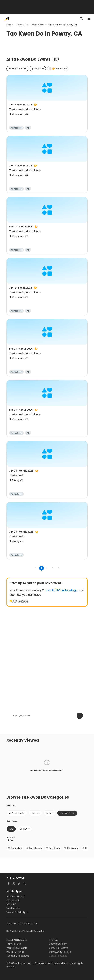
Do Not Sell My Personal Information (26, 931)
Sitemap (54, 940)
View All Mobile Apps (17, 912)
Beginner (25, 829)
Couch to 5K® (14, 900)
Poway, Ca (22, 25)
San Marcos (34, 848)
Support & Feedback (18, 956)
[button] (38, 69)
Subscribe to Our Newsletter (22, 924)
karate (50, 813)
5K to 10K (11, 904)
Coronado (71, 848)
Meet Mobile (13, 908)
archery (35, 813)
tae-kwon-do (67, 813)
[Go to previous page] (35, 568)
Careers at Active (58, 948)
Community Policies (60, 952)
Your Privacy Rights (17, 948)
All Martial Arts (17, 813)
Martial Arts (38, 25)
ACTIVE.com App (15, 896)
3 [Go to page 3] (53, 568)
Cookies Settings (58, 956)
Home (10, 25)
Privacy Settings (15, 952)
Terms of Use (14, 944)
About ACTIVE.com (17, 940)
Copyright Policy (58, 944)
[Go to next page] (59, 568)
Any (11, 829)
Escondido (15, 848)
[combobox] (17, 69)
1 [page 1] (42, 568)
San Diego (53, 848)
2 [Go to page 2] (47, 568)
